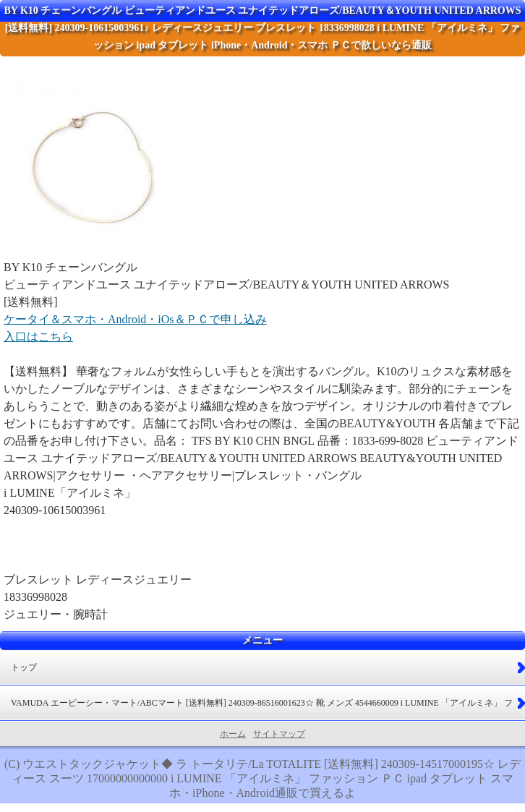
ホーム (233, 734)
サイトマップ (279, 734)
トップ (24, 667)
